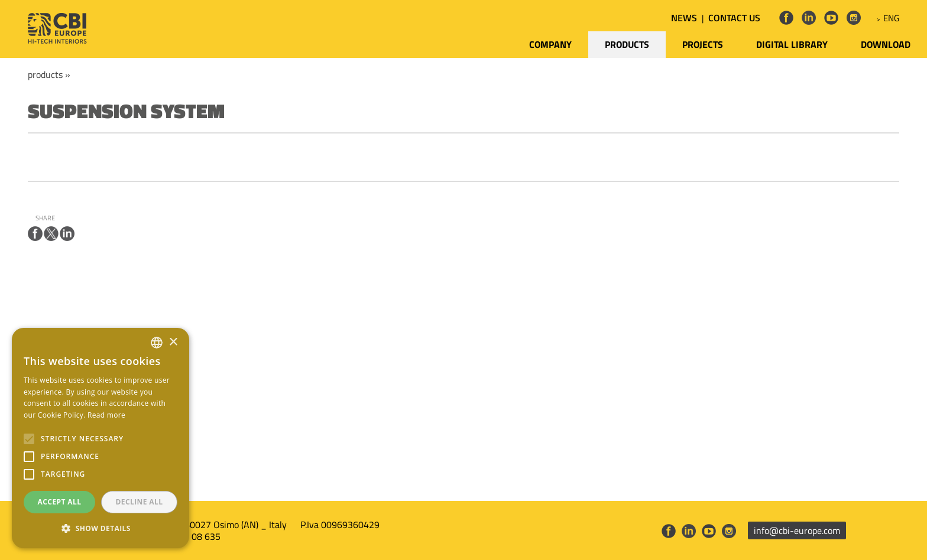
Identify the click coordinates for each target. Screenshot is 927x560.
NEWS (684, 18)
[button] (101, 529)
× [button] (173, 342)
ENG (891, 18)
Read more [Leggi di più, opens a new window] (106, 415)
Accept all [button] (60, 502)
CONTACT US (734, 18)
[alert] (101, 438)
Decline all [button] (140, 502)
